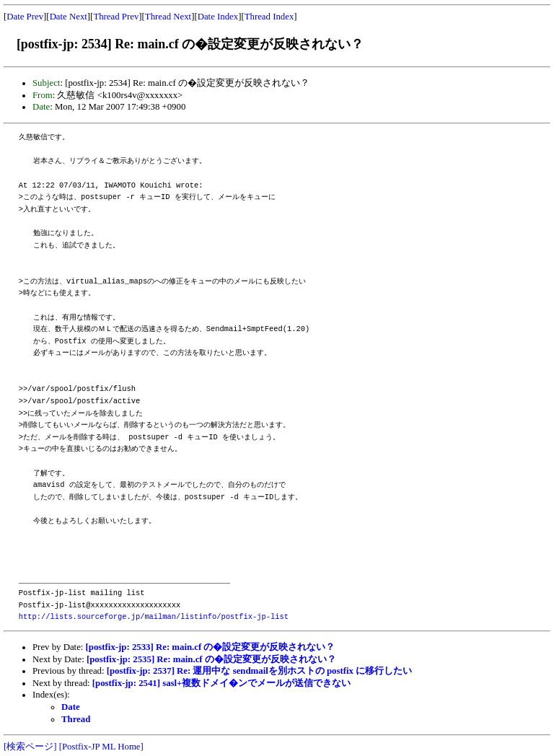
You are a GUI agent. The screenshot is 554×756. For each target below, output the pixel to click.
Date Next (69, 17)
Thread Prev (116, 17)
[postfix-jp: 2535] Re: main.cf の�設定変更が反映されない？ (211, 659)
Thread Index (269, 17)
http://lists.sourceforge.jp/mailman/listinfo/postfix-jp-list (154, 617)
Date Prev (25, 17)
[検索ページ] (30, 747)
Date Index (218, 17)
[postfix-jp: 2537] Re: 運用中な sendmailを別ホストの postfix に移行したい (259, 671)
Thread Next (168, 17)
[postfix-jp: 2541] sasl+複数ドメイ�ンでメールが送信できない (222, 683)
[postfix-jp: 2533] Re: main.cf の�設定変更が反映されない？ (211, 647)
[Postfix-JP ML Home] (101, 747)
